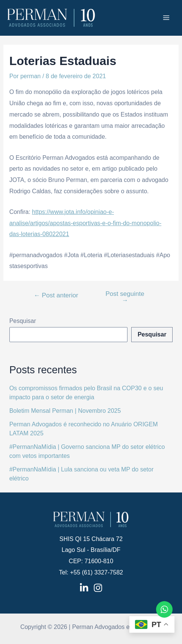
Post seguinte (125, 297)
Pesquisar (23, 321)
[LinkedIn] (84, 588)
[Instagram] (98, 588)
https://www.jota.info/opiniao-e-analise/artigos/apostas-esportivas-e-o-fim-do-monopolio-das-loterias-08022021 (86, 223)
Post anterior (56, 295)
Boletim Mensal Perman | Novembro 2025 (65, 411)
